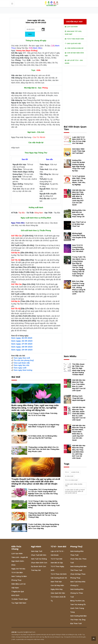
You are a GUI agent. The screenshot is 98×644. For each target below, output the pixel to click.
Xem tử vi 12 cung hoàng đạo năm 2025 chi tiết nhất (78, 248)
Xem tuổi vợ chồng (39, 559)
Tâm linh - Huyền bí (20, 557)
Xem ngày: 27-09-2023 (22, 344)
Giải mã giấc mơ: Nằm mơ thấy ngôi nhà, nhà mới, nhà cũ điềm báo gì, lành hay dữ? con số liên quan (79, 197)
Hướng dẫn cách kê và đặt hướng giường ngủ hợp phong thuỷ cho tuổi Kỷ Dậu (79, 166)
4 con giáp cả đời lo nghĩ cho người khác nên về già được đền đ (75, 491)
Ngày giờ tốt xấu (18, 569)
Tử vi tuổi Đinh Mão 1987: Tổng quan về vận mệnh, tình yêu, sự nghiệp (79, 180)
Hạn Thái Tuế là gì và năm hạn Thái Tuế (79, 224)
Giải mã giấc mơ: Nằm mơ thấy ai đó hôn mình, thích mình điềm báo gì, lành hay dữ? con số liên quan (79, 433)
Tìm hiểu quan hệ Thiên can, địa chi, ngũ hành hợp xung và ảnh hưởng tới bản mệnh (79, 369)
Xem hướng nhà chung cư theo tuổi (77, 593)
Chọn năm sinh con (39, 563)
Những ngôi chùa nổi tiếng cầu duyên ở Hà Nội (79, 237)
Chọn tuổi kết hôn (39, 555)
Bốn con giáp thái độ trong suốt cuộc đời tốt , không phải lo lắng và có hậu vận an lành (79, 288)
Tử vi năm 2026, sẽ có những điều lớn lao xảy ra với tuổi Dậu (43, 437)
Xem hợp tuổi (37, 551)
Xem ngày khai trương (23, 370)
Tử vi (67, 472)
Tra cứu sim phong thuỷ (24, 360)
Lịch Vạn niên (17, 554)
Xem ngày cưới (20, 368)
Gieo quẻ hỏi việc (58, 593)
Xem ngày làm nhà (22, 365)
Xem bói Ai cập (57, 563)
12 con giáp (69, 476)
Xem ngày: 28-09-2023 (22, 347)
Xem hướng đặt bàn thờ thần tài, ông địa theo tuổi (78, 620)
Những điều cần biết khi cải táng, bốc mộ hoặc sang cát (79, 213)
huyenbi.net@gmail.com (26, 632)
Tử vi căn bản (17, 573)
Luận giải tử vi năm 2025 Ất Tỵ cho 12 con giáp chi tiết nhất (79, 140)
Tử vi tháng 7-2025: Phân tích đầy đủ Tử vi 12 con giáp (43, 414)
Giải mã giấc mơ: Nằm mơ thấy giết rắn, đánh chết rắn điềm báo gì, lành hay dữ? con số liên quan (79, 414)
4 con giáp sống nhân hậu (74, 485)
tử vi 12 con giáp (71, 480)
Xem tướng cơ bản (19, 576)
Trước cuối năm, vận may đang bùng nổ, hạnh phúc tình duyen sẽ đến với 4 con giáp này (44, 526)
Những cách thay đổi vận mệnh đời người (79, 398)
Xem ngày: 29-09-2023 (22, 350)
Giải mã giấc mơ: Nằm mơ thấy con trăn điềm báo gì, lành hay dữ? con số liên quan (79, 385)
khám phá (75, 472)
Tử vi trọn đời (56, 559)
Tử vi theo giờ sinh (59, 574)
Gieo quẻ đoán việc (22, 363)
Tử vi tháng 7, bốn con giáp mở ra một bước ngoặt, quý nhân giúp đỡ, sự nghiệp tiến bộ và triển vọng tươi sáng (44, 504)
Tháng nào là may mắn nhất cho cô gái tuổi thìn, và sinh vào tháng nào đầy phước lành (44, 449)
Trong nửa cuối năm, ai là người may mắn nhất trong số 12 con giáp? (44, 426)
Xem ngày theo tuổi (22, 358)
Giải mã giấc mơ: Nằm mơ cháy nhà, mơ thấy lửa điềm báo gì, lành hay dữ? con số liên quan (79, 452)
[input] (35, 29)
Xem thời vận (56, 582)
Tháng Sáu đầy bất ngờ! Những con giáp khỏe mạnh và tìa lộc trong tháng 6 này (43, 515)
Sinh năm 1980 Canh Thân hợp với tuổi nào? (79, 151)
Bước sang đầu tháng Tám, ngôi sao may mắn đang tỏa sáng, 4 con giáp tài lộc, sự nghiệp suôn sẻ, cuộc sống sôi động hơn (35, 408)
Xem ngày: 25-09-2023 (22, 338)
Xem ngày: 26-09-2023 (22, 341)
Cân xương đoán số (59, 578)
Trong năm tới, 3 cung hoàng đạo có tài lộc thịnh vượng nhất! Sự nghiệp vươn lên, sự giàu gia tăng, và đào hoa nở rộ (43, 493)
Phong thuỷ (16, 580)
